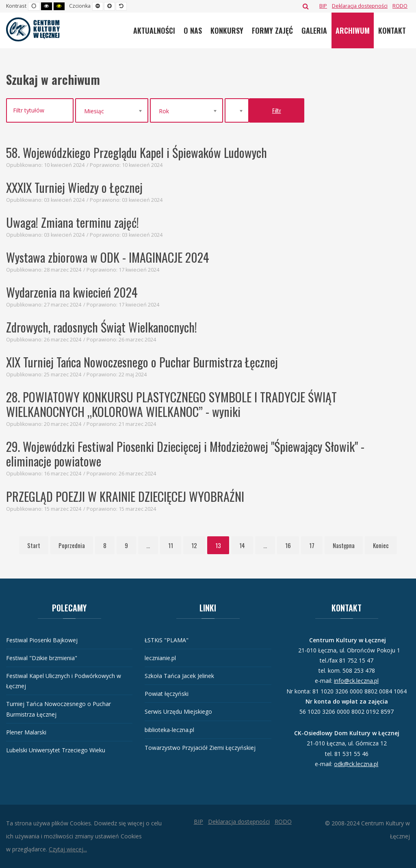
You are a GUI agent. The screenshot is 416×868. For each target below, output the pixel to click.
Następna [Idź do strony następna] (344, 545)
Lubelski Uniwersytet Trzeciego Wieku (56, 750)
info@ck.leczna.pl (356, 681)
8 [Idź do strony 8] (105, 545)
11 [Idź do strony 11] (171, 545)
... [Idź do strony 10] (148, 545)
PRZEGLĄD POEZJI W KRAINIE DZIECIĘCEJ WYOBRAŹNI (125, 496)
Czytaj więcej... (68, 849)
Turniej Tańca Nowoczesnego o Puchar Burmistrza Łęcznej (58, 709)
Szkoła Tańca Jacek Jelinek (179, 676)
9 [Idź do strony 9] (126, 545)
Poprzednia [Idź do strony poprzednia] (72, 545)
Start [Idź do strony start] (34, 545)
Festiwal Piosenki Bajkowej (42, 640)
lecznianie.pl (160, 658)
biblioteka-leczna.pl (169, 730)
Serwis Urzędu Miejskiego (178, 711)
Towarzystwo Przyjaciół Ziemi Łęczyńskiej (200, 748)
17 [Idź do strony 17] (312, 545)
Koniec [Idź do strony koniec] (381, 545)
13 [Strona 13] (218, 545)
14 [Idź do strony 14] (242, 545)
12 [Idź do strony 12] (194, 545)
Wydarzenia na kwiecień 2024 (72, 292)
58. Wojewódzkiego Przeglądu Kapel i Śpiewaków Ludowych (136, 152)
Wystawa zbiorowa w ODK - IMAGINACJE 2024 (108, 257)
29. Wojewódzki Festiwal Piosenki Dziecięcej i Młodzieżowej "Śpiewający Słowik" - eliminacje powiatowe (185, 454)
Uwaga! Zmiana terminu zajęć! (73, 222)
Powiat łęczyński (167, 694)
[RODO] (400, 6)
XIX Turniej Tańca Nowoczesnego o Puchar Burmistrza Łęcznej (142, 362)
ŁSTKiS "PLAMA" (167, 640)
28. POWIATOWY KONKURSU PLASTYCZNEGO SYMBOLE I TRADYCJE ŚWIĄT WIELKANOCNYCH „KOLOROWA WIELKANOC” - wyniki (171, 404)
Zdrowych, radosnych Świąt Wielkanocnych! (102, 327)
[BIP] (323, 6)
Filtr (277, 110)
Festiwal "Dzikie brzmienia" (42, 658)
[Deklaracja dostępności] (360, 6)
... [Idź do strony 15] (265, 545)
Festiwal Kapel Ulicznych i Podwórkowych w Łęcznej (64, 681)
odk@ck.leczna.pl (356, 764)
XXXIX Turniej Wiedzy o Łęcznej (74, 187)
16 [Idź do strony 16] (288, 545)
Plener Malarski (26, 732)
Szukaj (306, 6)
